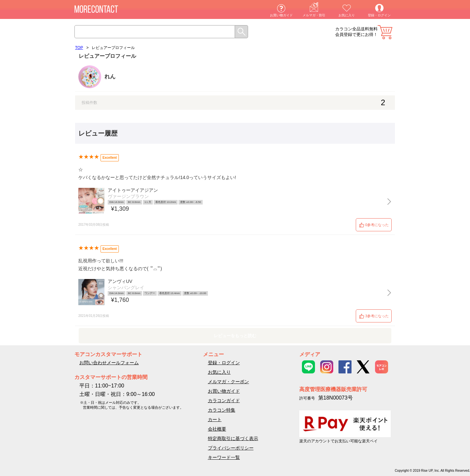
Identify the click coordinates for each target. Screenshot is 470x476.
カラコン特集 (222, 410)
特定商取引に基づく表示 (233, 438)
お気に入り (347, 15)
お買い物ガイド (281, 15)
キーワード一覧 (224, 457)
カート (385, 32)
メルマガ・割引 (314, 15)
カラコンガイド (224, 401)
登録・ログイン (379, 15)
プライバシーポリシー (231, 448)
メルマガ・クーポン (228, 382)
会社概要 (217, 429)
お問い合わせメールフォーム (109, 363)
